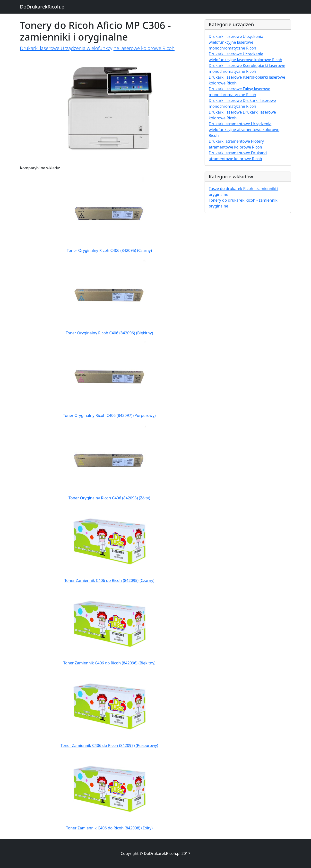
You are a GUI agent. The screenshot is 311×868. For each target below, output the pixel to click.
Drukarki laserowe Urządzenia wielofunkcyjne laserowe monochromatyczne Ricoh (236, 42)
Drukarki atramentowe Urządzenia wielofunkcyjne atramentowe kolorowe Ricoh (244, 130)
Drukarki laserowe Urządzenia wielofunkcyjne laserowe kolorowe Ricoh (97, 48)
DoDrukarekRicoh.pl (43, 7)
